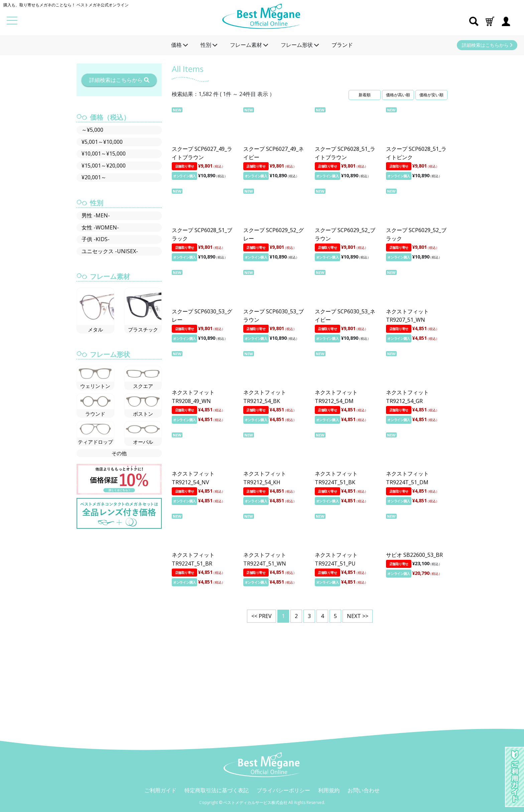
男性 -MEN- (96, 215)
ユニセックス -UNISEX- (110, 251)
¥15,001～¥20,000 (104, 166)
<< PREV (261, 616)
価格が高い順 (398, 95)
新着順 (365, 95)
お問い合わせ (364, 790)
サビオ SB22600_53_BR (414, 555)
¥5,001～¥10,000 (102, 142)
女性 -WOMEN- (100, 227)
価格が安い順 (431, 95)
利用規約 (329, 790)
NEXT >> (358, 616)
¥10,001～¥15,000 (104, 154)
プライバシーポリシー (283, 790)
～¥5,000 (92, 130)
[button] (490, 21)
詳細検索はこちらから (487, 45)
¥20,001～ (94, 177)
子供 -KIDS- (96, 239)
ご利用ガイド (160, 790)
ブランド (342, 45)
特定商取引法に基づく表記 (217, 790)
